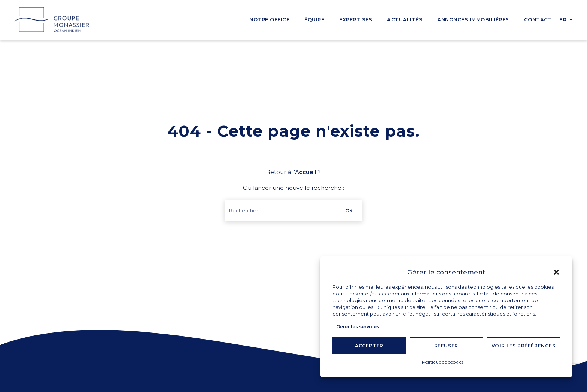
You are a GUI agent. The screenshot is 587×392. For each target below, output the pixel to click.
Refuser (446, 346)
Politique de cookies (443, 362)
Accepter (369, 346)
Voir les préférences (524, 346)
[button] (556, 272)
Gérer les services (358, 327)
